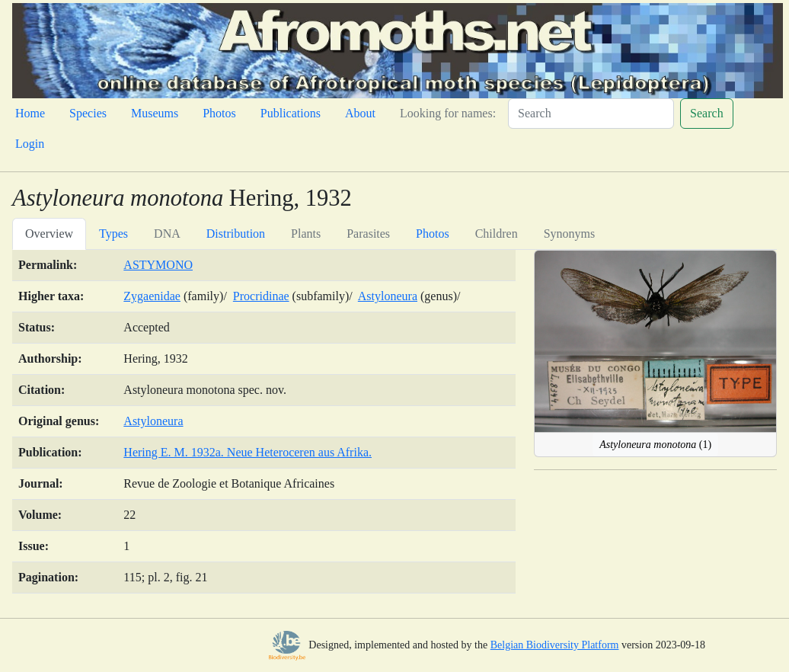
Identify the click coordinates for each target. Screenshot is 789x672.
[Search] (591, 114)
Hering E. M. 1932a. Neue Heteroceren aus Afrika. (248, 452)
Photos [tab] (433, 234)
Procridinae (261, 296)
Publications (291, 113)
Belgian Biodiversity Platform (555, 645)
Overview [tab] (49, 234)
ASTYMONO (158, 265)
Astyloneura (388, 296)
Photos (219, 113)
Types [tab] (113, 234)
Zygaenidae (152, 296)
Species (88, 113)
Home (30, 113)
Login (30, 144)
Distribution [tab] (236, 234)
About (360, 113)
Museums (155, 113)
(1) (655, 445)
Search (707, 113)
